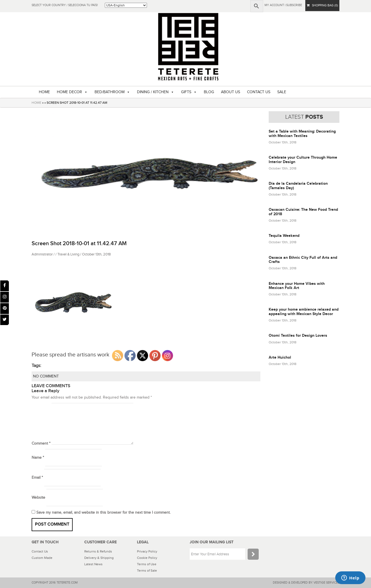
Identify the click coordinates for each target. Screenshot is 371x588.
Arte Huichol (280, 357)
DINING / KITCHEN (153, 92)
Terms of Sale (147, 571)
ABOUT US (231, 92)
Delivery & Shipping (99, 558)
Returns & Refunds (98, 551)
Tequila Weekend (284, 236)
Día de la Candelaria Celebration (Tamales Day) (298, 186)
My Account (274, 5)
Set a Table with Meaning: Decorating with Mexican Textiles (302, 133)
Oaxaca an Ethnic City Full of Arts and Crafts (303, 260)
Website (38, 498)
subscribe (294, 5)
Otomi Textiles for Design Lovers (298, 335)
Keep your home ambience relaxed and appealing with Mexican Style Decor (304, 311)
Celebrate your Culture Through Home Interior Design (303, 159)
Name (38, 458)
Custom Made (42, 558)
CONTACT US (259, 92)
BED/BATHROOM (110, 92)
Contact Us (40, 551)
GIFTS (186, 92)
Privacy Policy (147, 551)
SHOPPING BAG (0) (322, 5)
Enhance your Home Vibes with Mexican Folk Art (297, 286)
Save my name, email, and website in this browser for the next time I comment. (103, 513)
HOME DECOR (69, 92)
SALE (282, 92)
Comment (41, 443)
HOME (44, 92)
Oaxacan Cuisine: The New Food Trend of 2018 (303, 212)
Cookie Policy (147, 558)
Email (37, 478)
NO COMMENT (46, 376)
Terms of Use (147, 564)
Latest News (93, 564)
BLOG (209, 92)
